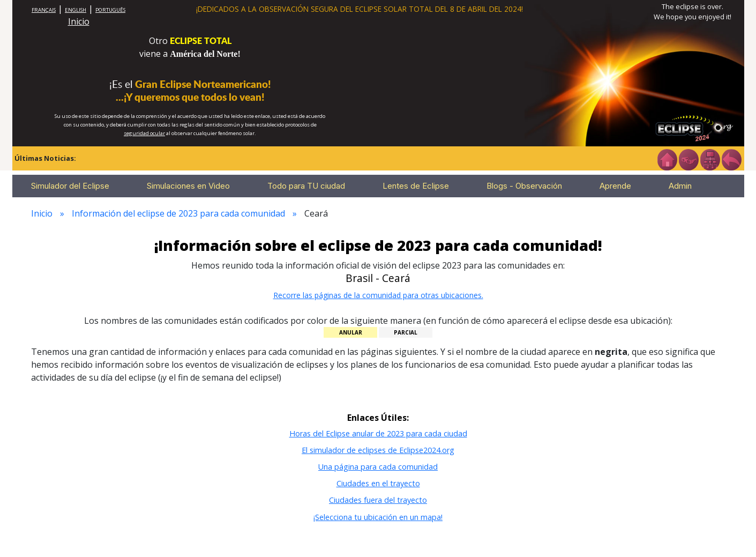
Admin (680, 186)
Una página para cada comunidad (378, 467)
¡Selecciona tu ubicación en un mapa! (378, 517)
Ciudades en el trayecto (378, 483)
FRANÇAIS (44, 10)
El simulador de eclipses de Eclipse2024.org (378, 450)
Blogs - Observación (524, 186)
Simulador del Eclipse (70, 186)
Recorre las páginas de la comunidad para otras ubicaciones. (378, 295)
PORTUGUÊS (110, 10)
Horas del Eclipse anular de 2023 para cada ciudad (378, 433)
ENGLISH (76, 10)
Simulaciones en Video (188, 186)
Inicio (79, 21)
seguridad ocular (144, 133)
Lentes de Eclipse (416, 186)
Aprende (615, 186)
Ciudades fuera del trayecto (378, 500)
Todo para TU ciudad (306, 186)
